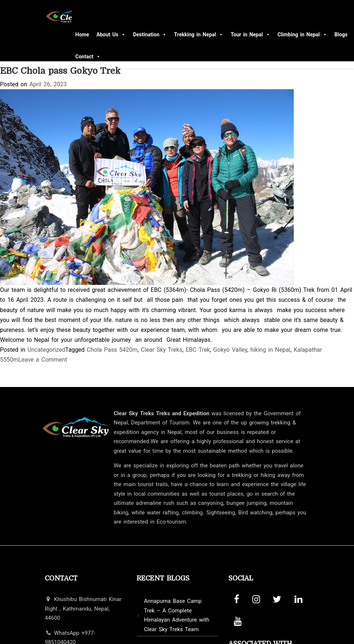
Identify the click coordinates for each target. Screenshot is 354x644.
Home (82, 35)
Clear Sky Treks (162, 350)
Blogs (341, 35)
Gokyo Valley (230, 350)
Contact (88, 57)
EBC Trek (198, 350)
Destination (150, 35)
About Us (111, 35)
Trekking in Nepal (199, 35)
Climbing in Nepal (302, 35)
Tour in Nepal (250, 35)
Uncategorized (46, 350)
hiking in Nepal (270, 350)
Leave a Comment (43, 360)
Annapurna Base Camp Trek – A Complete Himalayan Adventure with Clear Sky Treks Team (177, 615)
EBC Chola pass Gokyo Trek (60, 71)
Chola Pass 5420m (112, 350)
